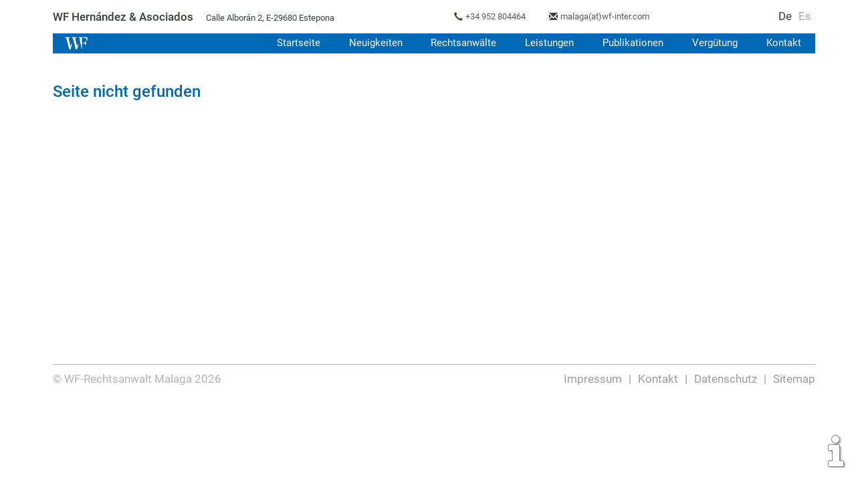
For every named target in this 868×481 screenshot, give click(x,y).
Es (805, 16)
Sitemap (794, 379)
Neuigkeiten (369, 43)
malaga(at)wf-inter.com (610, 16)
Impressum (594, 379)
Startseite (292, 43)
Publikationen (631, 43)
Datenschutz (726, 379)
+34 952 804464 (498, 16)
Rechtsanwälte (459, 43)
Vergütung (714, 43)
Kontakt (783, 43)
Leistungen (546, 43)
